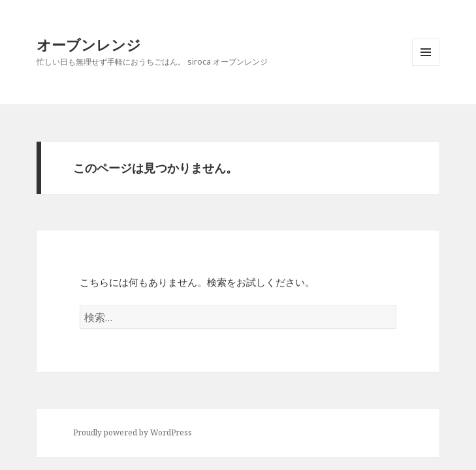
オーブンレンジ (89, 44)
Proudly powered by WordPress (133, 432)
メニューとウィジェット (426, 66)
